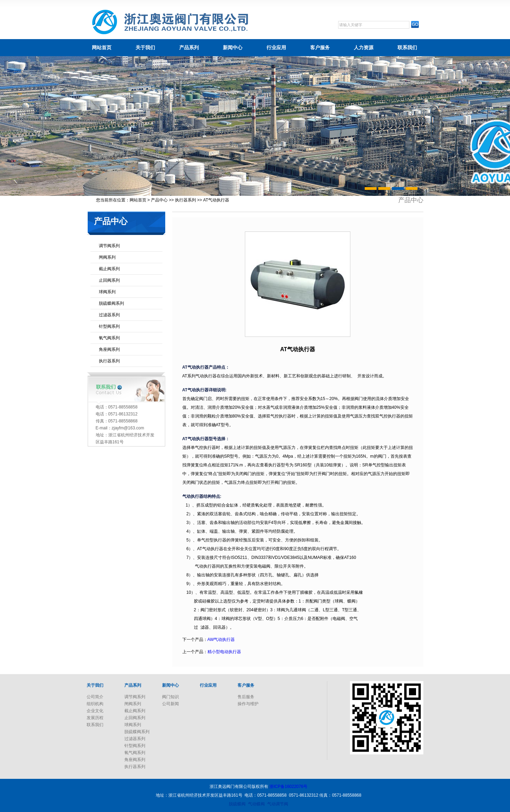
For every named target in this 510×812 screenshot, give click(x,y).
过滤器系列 (109, 315)
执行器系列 (185, 200)
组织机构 (95, 704)
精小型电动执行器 (224, 652)
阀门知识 (170, 697)
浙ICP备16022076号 (288, 787)
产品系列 (189, 47)
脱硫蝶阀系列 (111, 303)
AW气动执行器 (221, 640)
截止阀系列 (109, 269)
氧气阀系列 (109, 338)
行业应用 (276, 47)
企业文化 (95, 711)
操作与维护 (248, 704)
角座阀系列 (109, 349)
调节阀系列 (109, 246)
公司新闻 (170, 704)
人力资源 (364, 47)
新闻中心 (233, 47)
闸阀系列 (107, 257)
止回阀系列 (109, 280)
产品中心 (159, 200)
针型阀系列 (109, 326)
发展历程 (95, 718)
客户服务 (320, 47)
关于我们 (145, 47)
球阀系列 (107, 292)
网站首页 (102, 47)
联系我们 (407, 47)
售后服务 (246, 697)
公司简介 (95, 697)
